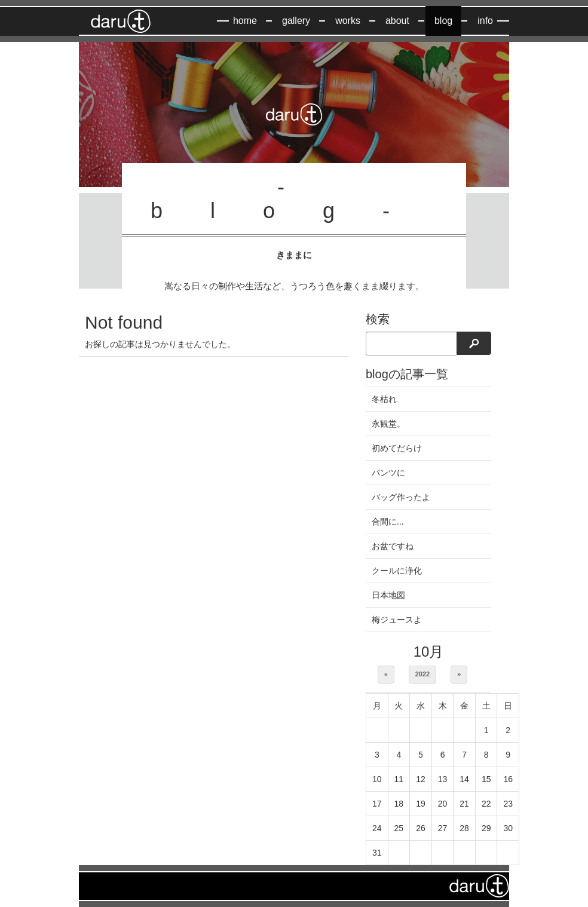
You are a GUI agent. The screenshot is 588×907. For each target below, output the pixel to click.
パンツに (388, 473)
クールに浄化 (397, 571)
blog (443, 21)
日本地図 (388, 595)
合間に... (388, 522)
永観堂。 (388, 424)
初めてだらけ (397, 448)
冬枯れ (384, 399)
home (245, 21)
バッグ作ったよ (401, 497)
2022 (422, 674)
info (485, 21)
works (348, 21)
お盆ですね (393, 546)
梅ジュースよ (397, 620)
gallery (296, 21)
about (397, 21)
